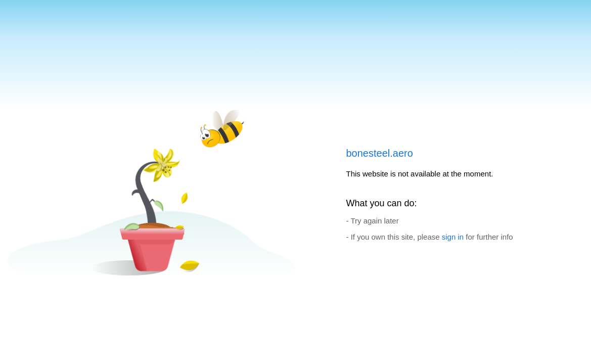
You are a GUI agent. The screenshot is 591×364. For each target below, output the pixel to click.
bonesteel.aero (380, 153)
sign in (453, 237)
